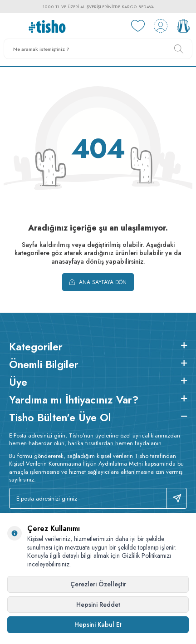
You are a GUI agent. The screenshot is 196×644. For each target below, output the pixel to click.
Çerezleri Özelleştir (98, 584)
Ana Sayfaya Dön (98, 282)
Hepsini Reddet (98, 605)
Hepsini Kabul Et (98, 624)
